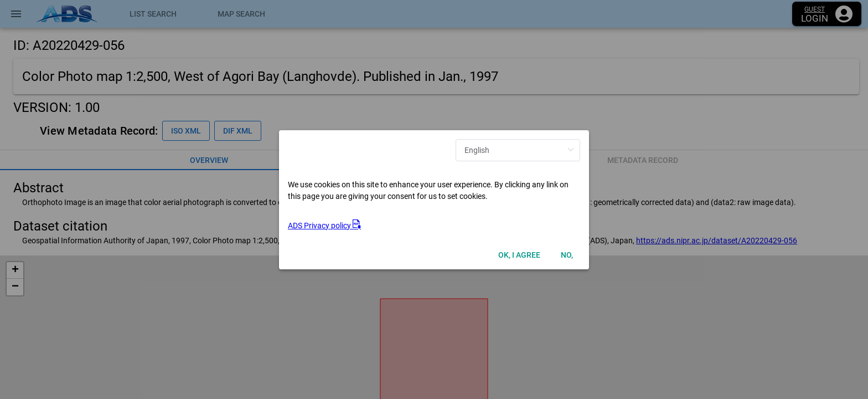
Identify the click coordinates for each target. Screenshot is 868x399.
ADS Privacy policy (324, 226)
